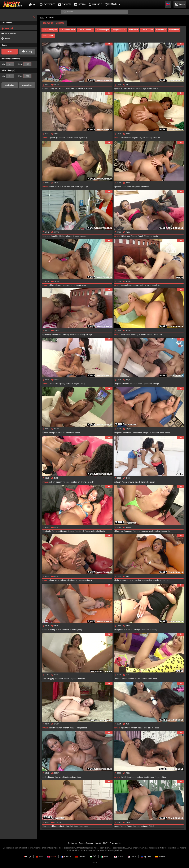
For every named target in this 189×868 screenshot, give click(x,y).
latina (62, 236)
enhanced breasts (60, 531)
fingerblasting (49, 88)
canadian (60, 679)
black (156, 88)
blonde (126, 384)
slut (140, 384)
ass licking (81, 334)
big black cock (150, 433)
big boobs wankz (68, 30)
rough (141, 236)
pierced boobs (121, 187)
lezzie (73, 285)
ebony (62, 138)
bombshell (80, 531)
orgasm (73, 679)
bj (170, 531)
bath (67, 679)
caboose (89, 580)
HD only (27, 52)
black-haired (64, 580)
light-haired (148, 384)
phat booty (101, 531)
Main (42, 17)
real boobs (132, 777)
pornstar (47, 236)
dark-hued (153, 679)
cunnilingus (58, 334)
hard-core (59, 187)
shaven (118, 482)
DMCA (98, 843)
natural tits (126, 138)
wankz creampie (85, 30)
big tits (135, 138)
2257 (105, 843)
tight (77, 384)
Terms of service (86, 843)
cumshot (137, 531)
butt (68, 88)
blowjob (55, 826)
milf (45, 777)
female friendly (88, 482)
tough (156, 384)
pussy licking (161, 777)
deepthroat (138, 433)
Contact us (72, 843)
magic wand (82, 285)
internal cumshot (134, 580)
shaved (69, 236)
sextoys (70, 138)
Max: (25, 64)
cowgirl (59, 777)
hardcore (88, 88)
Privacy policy (116, 843)
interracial (126, 334)
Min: (8, 64)
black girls (126, 236)
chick (124, 777)
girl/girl (89, 334)
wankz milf (161, 30)
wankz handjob (103, 30)
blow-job (157, 138)
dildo (150, 88)
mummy (135, 334)
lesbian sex (149, 777)
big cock (119, 433)
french (66, 728)
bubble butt (69, 187)
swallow (70, 384)
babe (81, 88)
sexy (78, 433)
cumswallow (148, 580)
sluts (156, 236)
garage (83, 236)
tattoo (123, 580)
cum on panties (148, 531)
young (76, 236)
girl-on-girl (84, 138)
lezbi (138, 679)
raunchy (52, 630)
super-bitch (61, 88)
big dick (118, 384)
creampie (165, 580)
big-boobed (83, 728)
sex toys (143, 88)
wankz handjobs (50, 30)
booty (168, 433)
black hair (119, 531)
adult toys (129, 88)
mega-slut (119, 630)
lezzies (144, 679)
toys (136, 88)
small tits (157, 285)
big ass (142, 138)
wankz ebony (147, 30)
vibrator (148, 728)
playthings (47, 334)
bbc (79, 777)
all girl (53, 482)
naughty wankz (119, 30)
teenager (136, 285)
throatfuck (54, 384)
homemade (90, 531)
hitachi (135, 728)
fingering (148, 236)
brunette (134, 384)
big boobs (47, 531)
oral (130, 187)
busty (52, 728)
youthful (55, 236)
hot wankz (134, 30)
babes (134, 236)
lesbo (125, 679)
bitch (76, 138)
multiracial (128, 433)
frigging (51, 679)
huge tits (54, 580)
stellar (46, 433)
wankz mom (48, 36)
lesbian (75, 88)
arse (52, 187)
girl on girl (119, 88)
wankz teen (174, 30)
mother (143, 334)
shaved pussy (162, 531)
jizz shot (70, 826)
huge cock (84, 826)
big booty (137, 187)
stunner (159, 334)
